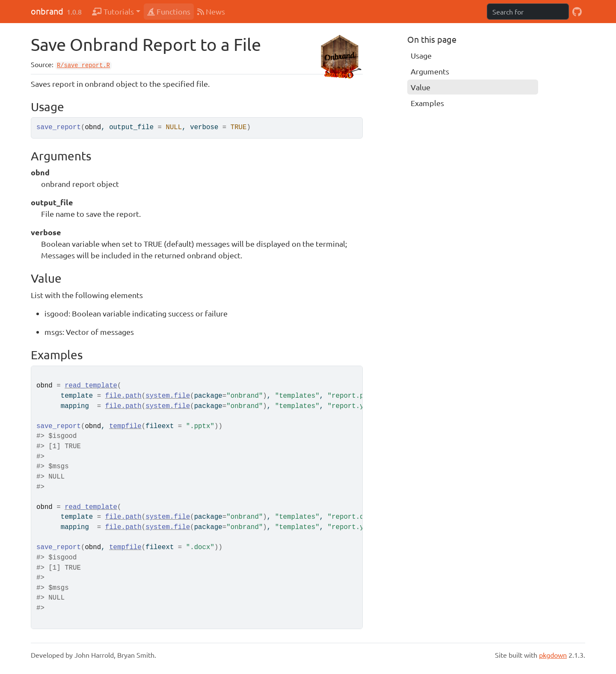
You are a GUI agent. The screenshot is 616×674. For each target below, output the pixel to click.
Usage (421, 55)
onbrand (47, 11)
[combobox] (528, 12)
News (211, 11)
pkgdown (553, 655)
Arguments (430, 71)
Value (421, 87)
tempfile (125, 426)
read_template (91, 386)
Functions (169, 11)
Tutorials (113, 11)
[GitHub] (577, 12)
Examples (427, 103)
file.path (123, 396)
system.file (168, 396)
